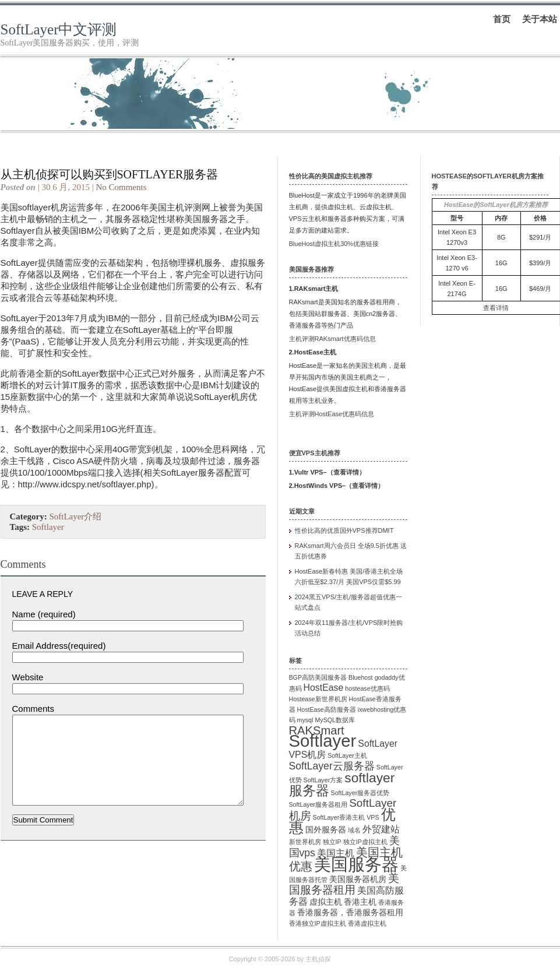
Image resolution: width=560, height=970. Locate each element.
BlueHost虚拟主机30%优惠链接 (334, 244)
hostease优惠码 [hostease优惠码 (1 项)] (367, 688)
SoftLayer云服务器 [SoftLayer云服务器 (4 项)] (332, 766)
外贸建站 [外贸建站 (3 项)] (381, 829)
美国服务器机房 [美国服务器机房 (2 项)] (358, 879)
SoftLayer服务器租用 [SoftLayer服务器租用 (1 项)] (318, 804)
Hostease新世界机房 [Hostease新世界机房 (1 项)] (318, 699)
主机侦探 (318, 959)
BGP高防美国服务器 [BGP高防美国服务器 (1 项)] (318, 677)
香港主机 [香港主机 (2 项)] (360, 902)
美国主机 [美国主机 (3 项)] (336, 853)
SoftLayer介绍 (75, 516)
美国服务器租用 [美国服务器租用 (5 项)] (344, 884)
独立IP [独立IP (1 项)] (332, 842)
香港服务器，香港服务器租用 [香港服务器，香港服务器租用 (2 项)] (350, 913)
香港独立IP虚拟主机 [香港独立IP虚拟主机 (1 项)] (318, 923)
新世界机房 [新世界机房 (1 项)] (305, 842)
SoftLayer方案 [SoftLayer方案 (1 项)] (323, 780)
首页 (502, 19)
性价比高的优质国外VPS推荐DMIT (344, 530)
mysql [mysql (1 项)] (305, 720)
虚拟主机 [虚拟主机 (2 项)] (326, 902)
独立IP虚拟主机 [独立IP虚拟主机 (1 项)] (365, 842)
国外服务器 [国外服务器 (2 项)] (326, 830)
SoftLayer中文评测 (59, 29)
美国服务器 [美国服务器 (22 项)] (356, 864)
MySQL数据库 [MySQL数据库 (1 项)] (335, 720)
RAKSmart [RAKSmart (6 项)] (317, 730)
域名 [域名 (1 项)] (354, 830)
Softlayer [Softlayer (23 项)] (323, 741)
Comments (34, 709)
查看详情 (346, 472)
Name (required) (44, 614)
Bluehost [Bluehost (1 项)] (360, 677)
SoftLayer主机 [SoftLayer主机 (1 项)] (347, 755)
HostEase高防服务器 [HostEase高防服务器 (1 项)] (327, 709)
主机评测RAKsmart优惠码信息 (332, 339)
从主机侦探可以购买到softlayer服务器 (110, 174)
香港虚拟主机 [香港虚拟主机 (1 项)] (367, 923)
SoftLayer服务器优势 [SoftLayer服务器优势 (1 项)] (360, 793)
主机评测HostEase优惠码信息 (332, 414)
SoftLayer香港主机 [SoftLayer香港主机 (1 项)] (339, 817)
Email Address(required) (59, 646)
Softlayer (48, 527)
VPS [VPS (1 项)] (373, 817)
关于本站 (540, 19)
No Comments (121, 187)
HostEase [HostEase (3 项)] (324, 688)
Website (28, 677)
